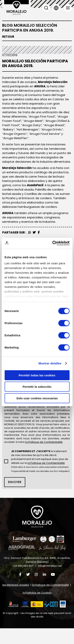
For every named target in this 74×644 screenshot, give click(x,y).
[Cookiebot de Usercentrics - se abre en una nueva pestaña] (53, 243)
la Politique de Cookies (37, 608)
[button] (33, 620)
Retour (8, 37)
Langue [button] (56, 8)
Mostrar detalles (50, 363)
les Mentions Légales (16, 601)
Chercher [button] (46, 8)
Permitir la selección (37, 387)
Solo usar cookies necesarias (37, 398)
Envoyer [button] (15, 497)
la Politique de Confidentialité (50, 601)
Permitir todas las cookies (37, 375)
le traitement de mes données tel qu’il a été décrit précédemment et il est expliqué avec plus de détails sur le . (39, 474)
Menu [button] (68, 8)
